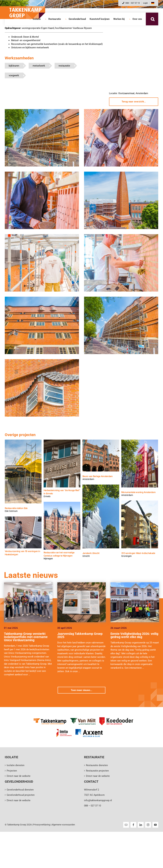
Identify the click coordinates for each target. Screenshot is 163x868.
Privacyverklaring (42, 825)
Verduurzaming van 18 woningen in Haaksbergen (22, 553)
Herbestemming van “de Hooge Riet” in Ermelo (62, 492)
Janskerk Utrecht (91, 553)
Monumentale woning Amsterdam (138, 492)
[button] (152, 19)
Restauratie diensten (97, 765)
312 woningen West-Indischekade (138, 553)
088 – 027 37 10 (131, 3)
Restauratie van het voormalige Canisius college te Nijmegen (59, 554)
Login (145, 3)
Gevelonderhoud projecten (21, 795)
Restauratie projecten (97, 771)
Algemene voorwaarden (63, 825)
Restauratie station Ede (16, 508)
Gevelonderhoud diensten (20, 790)
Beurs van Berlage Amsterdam (98, 476)
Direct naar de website (19, 776)
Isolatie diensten (16, 765)
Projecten (12, 771)
